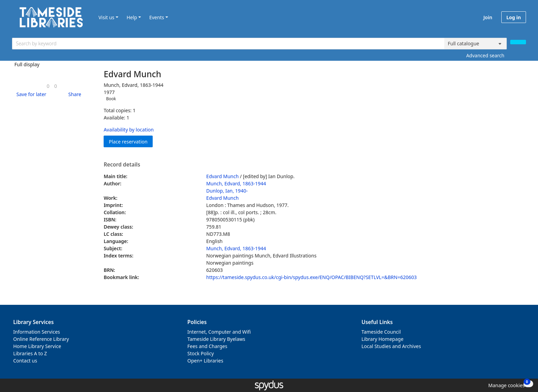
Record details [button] (122, 165)
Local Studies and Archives (391, 346)
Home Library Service (37, 346)
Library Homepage (383, 339)
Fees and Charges (207, 346)
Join (488, 17)
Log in (514, 17)
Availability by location (129, 130)
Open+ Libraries (205, 361)
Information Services (37, 332)
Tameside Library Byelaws (216, 339)
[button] (30, 94)
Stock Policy (201, 353)
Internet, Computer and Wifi (219, 332)
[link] (48, 86)
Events (157, 17)
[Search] (518, 42)
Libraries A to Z (30, 353)
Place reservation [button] (131, 141)
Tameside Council (381, 332)
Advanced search (485, 55)
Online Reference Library (41, 339)
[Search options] (476, 44)
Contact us (25, 361)
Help (132, 17)
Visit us (106, 17)
